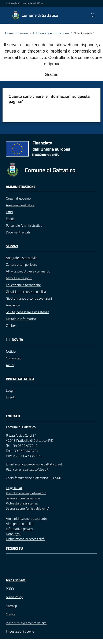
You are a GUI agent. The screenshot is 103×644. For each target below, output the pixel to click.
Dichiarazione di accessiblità (25, 539)
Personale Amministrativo (24, 225)
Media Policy (14, 597)
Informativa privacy (19, 529)
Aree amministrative (20, 205)
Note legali (14, 534)
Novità (17, 340)
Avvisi (10, 365)
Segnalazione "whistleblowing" (28, 508)
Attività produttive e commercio (28, 271)
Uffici (9, 212)
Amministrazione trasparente (26, 518)
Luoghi (11, 390)
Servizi (23, 33)
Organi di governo (18, 198)
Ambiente (13, 305)
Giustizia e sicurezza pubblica (26, 292)
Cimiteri (11, 325)
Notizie (11, 351)
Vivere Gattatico (20, 379)
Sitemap (11, 606)
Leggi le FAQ (15, 488)
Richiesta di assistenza (22, 503)
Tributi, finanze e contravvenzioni (29, 298)
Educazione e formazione (51, 33)
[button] (93, 15)
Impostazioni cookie (20, 631)
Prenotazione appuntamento (26, 493)
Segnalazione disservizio (23, 498)
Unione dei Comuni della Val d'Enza (25, 3)
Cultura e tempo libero (21, 264)
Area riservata (16, 580)
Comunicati (14, 358)
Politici (10, 219)
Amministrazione (21, 187)
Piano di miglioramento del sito (26, 623)
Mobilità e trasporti (19, 278)
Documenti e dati (18, 232)
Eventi (10, 397)
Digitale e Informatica (21, 319)
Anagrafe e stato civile (22, 258)
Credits (11, 614)
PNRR (10, 589)
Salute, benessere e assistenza (27, 312)
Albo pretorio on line (20, 524)
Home (9, 33)
